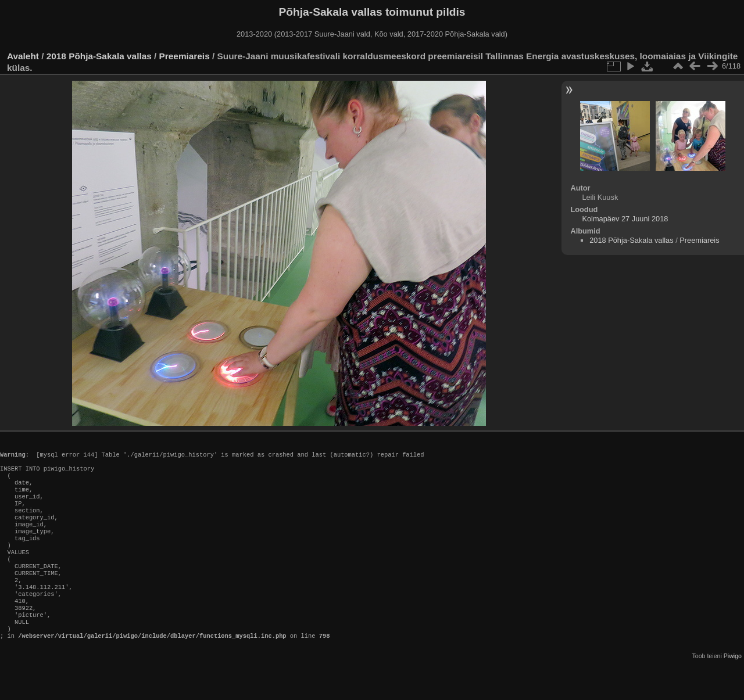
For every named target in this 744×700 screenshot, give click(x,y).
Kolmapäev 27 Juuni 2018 (625, 219)
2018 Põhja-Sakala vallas (99, 56)
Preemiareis (185, 56)
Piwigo (733, 691)
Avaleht (23, 56)
